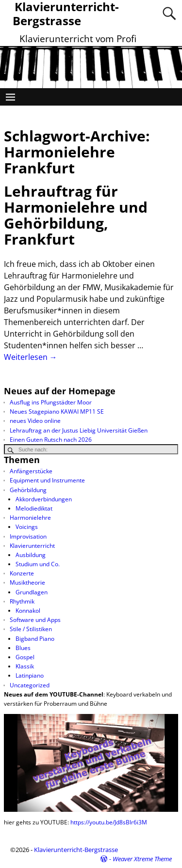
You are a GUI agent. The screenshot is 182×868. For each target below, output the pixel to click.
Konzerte (22, 573)
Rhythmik (22, 601)
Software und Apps (35, 620)
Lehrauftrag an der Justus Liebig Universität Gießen (79, 430)
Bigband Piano (35, 639)
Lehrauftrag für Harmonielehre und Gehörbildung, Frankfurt (76, 215)
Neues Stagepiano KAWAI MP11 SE (57, 411)
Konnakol (28, 611)
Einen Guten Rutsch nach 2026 (51, 440)
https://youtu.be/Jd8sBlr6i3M (109, 822)
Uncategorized (30, 685)
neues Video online (35, 421)
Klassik (25, 666)
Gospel (25, 657)
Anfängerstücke (31, 471)
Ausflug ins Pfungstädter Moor (51, 402)
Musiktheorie (27, 582)
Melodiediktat (34, 508)
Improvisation (28, 536)
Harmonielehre (30, 518)
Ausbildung (31, 555)
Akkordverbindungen (44, 499)
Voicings (27, 527)
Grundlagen (32, 592)
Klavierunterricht (32, 546)
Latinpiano (30, 675)
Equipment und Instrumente (47, 480)
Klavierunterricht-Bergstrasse (76, 850)
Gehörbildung (28, 490)
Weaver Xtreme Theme (142, 859)
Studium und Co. (38, 564)
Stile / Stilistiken (31, 629)
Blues (23, 648)
